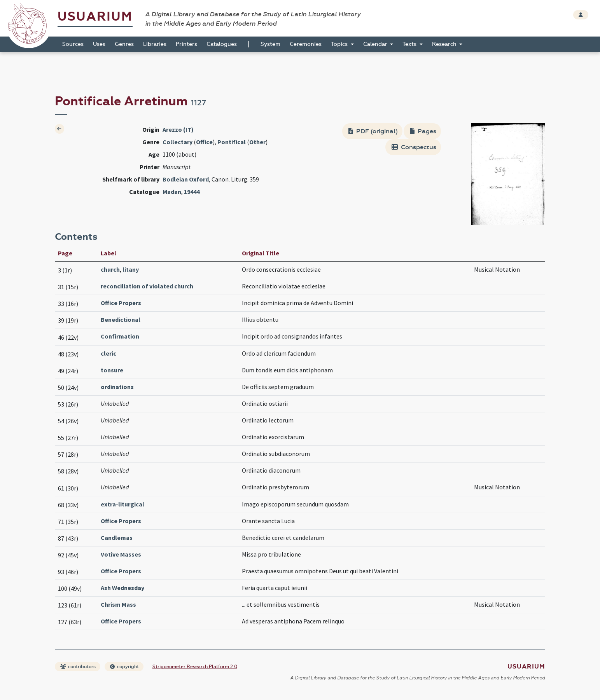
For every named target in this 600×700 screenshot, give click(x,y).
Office (204, 142)
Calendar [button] (376, 44)
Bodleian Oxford (186, 179)
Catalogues (222, 44)
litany (131, 269)
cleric (108, 353)
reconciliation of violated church (147, 286)
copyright (124, 667)
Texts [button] (410, 44)
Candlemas (117, 538)
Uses (99, 44)
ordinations (117, 387)
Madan (172, 192)
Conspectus (414, 147)
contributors (78, 667)
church (110, 269)
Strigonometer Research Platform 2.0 (195, 667)
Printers (186, 44)
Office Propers (121, 303)
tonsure (112, 370)
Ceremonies (306, 44)
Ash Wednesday (122, 588)
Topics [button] (340, 44)
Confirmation (120, 336)
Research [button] (445, 44)
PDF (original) (373, 131)
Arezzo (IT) (178, 129)
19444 (192, 192)
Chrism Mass (118, 604)
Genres (124, 44)
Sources (73, 44)
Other (257, 142)
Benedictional (121, 319)
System (270, 44)
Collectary (178, 142)
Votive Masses (121, 554)
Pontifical (232, 142)
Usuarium (95, 17)
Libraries (155, 44)
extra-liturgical (122, 504)
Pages (423, 131)
